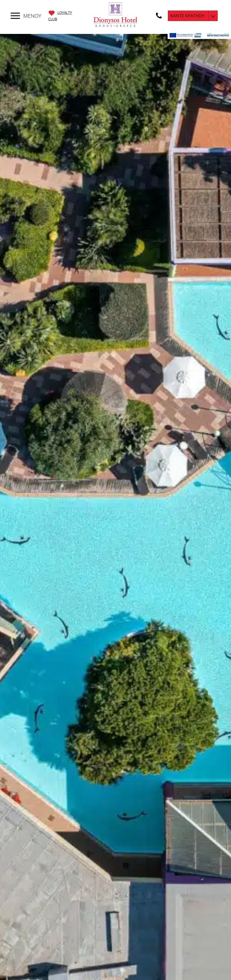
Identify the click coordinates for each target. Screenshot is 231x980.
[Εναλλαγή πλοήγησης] (15, 16)
